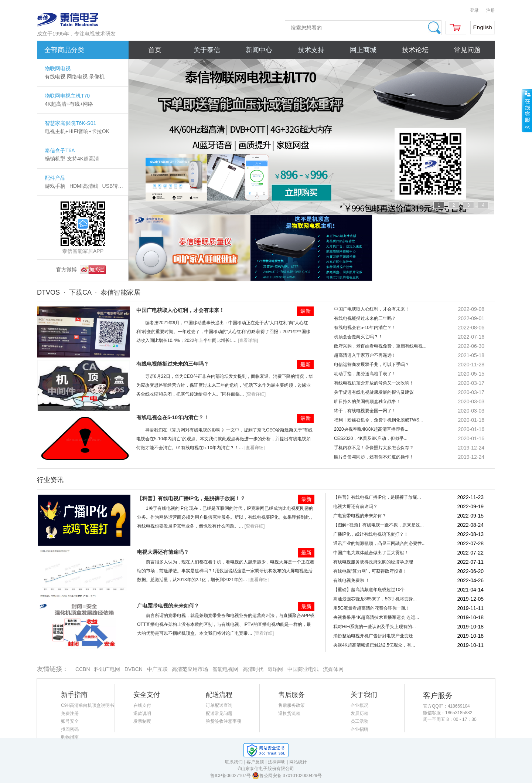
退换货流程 (289, 713)
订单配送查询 (219, 705)
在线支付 (142, 705)
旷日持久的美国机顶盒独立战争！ (367, 401)
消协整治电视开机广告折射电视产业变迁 (373, 636)
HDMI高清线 (84, 186)
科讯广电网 (107, 669)
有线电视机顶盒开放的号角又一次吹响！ (374, 383)
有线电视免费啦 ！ (352, 580)
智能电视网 (225, 669)
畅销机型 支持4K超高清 (72, 159)
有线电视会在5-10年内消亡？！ (173, 417)
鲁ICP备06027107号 (231, 776)
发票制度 (142, 721)
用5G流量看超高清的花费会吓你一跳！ (372, 608)
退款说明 (142, 713)
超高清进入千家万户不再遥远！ (365, 355)
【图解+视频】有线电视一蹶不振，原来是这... (378, 525)
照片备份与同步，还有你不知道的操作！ (374, 457)
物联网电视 (58, 68)
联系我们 (234, 762)
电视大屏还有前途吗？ (163, 552)
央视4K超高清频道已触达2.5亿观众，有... (374, 645)
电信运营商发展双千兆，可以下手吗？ (372, 365)
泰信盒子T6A (60, 150)
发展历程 (359, 713)
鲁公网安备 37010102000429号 (287, 776)
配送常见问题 (219, 713)
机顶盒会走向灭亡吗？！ (358, 337)
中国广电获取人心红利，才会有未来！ (180, 310)
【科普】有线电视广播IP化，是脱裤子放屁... (377, 497)
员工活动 (359, 721)
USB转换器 (115, 186)
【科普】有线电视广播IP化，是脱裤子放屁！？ (191, 498)
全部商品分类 (64, 50)
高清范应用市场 (190, 669)
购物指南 (70, 737)
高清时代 (253, 669)
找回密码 (70, 729)
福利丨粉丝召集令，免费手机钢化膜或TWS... (378, 420)
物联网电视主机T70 (67, 96)
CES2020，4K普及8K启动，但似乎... (371, 438)
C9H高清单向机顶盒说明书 (88, 705)
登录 (474, 10)
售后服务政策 (291, 705)
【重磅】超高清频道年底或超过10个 (369, 590)
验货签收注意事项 (224, 721)
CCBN (83, 669)
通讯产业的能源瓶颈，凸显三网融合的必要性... (379, 543)
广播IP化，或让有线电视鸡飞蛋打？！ (371, 534)
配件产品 (55, 178)
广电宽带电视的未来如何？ (168, 606)
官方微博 (81, 270)
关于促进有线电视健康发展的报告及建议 (374, 392)
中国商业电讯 (303, 669)
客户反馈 (255, 762)
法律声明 (277, 762)
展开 (527, 111)
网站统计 (298, 762)
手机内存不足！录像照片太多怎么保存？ (374, 448)
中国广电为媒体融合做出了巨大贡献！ (371, 553)
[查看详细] (248, 340)
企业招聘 (359, 729)
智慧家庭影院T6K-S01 (70, 123)
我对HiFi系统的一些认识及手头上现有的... (374, 627)
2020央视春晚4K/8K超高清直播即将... (371, 429)
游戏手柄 (55, 186)
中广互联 (157, 669)
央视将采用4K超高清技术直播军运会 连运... (376, 617)
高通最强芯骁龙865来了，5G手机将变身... (375, 599)
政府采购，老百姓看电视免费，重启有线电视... (380, 346)
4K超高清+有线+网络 (69, 104)
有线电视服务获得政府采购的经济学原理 (373, 562)
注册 (491, 10)
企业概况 (359, 705)
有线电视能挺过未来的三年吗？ (173, 364)
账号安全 (70, 721)
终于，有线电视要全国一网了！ (365, 411)
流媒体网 (333, 669)
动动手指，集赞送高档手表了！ (365, 374)
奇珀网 (275, 669)
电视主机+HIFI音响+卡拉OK (77, 131)
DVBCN (134, 669)
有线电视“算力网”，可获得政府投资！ (370, 571)
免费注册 (70, 713)
